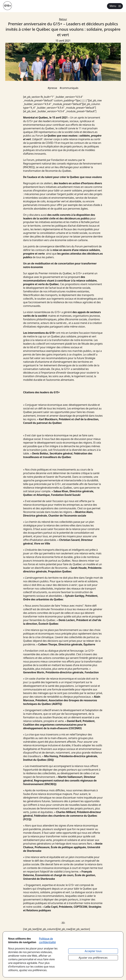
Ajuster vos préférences (93, 958)
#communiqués (69, 88)
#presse (52, 88)
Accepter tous (93, 951)
